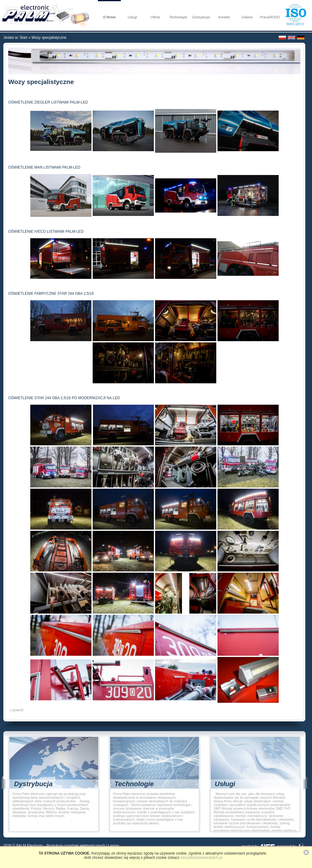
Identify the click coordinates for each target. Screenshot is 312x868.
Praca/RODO (270, 17)
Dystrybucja (201, 17)
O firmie (110, 17)
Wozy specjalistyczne (49, 38)
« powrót (16, 710)
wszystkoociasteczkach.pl (201, 858)
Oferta (155, 17)
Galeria (247, 17)
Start (23, 38)
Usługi (132, 17)
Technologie (178, 17)
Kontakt (224, 17)
